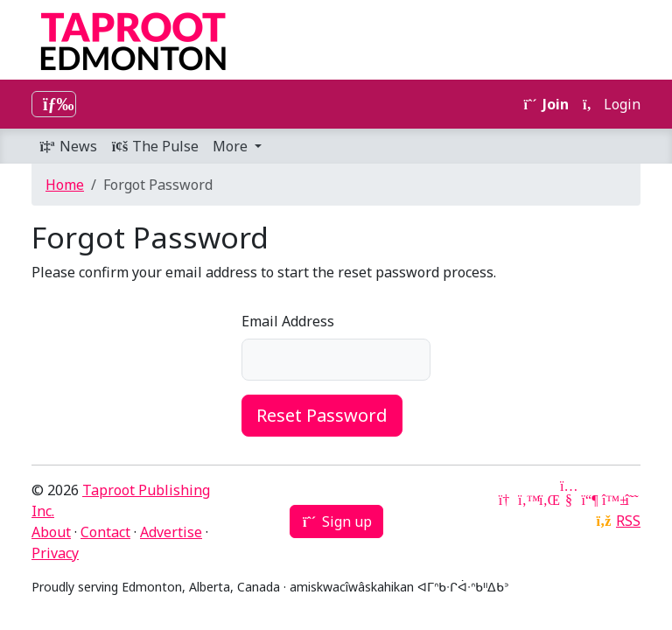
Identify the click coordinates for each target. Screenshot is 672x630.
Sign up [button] (336, 521)
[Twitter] (527, 500)
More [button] (232, 146)
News (68, 146)
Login (612, 104)
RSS (628, 521)
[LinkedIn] (548, 500)
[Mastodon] (590, 500)
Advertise (171, 532)
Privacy (55, 553)
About (51, 532)
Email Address (288, 321)
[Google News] (506, 500)
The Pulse (155, 146)
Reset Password (322, 415)
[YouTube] (569, 500)
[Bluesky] (611, 500)
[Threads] (632, 500)
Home (65, 185)
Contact (105, 532)
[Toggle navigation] (54, 104)
